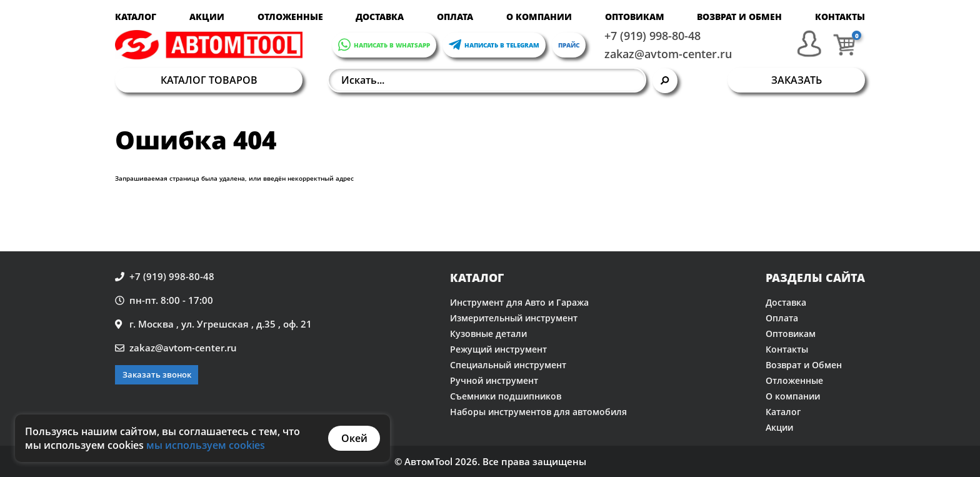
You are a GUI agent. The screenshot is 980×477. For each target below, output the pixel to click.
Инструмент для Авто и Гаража (519, 302)
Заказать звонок (157, 374)
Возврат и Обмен (739, 17)
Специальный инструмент (508, 365)
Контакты (840, 17)
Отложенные (290, 17)
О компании (539, 17)
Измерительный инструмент (514, 318)
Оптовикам (635, 17)
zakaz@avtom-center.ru (668, 54)
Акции (207, 17)
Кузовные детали (488, 334)
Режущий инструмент (498, 349)
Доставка (380, 17)
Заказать (797, 80)
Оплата (455, 17)
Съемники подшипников (506, 396)
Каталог (136, 17)
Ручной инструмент (494, 380)
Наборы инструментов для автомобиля (538, 412)
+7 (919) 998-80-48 (652, 36)
